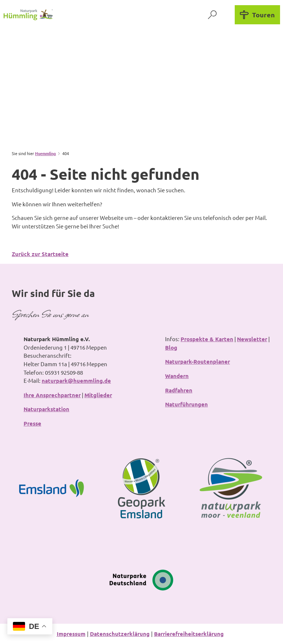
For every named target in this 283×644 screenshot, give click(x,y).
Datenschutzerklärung (120, 634)
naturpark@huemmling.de (76, 381)
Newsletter (252, 339)
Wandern (177, 376)
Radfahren (179, 390)
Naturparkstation (46, 409)
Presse (32, 423)
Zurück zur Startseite (40, 254)
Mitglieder (98, 395)
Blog (171, 347)
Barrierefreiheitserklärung (189, 634)
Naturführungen (186, 405)
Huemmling (46, 153)
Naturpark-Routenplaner (198, 362)
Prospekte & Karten (207, 339)
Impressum (71, 634)
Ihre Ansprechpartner (52, 395)
